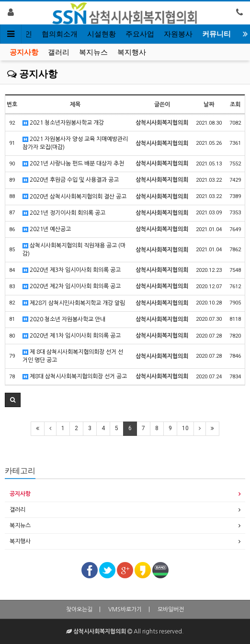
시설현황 (102, 34)
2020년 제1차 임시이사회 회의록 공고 (72, 336)
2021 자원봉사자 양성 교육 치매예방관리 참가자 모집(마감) (75, 143)
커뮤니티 (216, 34)
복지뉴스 (93, 52)
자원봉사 (178, 34)
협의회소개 (60, 34)
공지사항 (24, 52)
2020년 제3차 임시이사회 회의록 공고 (72, 270)
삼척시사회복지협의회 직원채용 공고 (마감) (74, 250)
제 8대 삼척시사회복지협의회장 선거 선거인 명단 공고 (73, 356)
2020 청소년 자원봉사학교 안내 (64, 320)
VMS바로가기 (125, 609)
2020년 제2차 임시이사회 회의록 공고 (72, 287)
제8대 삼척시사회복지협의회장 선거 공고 (75, 377)
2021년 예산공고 (47, 229)
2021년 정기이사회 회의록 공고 (64, 213)
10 (185, 428)
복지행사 (132, 52)
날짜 (209, 105)
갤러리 (59, 52)
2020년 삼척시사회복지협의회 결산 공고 (74, 197)
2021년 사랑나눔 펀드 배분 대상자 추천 (73, 164)
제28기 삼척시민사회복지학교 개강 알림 (74, 303)
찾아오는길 (79, 609)
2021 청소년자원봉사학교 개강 (63, 123)
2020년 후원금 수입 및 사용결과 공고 (71, 180)
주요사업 (140, 34)
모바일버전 (171, 609)
